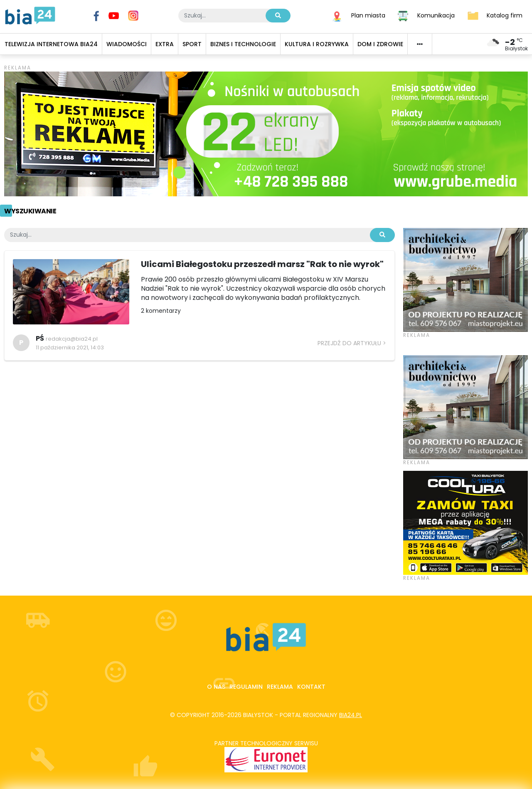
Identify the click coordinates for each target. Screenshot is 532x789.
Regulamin (246, 687)
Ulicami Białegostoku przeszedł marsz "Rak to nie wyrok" (262, 264)
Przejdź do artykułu (349, 343)
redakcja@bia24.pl (72, 339)
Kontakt (311, 687)
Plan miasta (368, 15)
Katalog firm (505, 15)
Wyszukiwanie (30, 211)
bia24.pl (351, 715)
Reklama (280, 687)
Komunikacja (436, 15)
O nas (216, 687)
